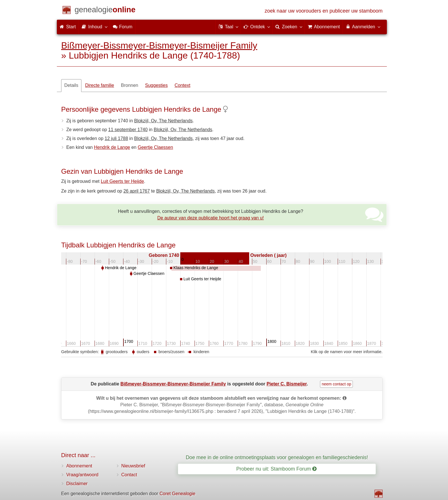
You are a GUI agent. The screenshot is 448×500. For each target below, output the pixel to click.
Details (71, 85)
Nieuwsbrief (133, 466)
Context (182, 85)
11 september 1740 (128, 130)
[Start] (105, 11)
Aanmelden (363, 27)
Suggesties (156, 85)
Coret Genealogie (177, 494)
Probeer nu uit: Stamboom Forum (276, 469)
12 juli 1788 (116, 138)
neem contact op (337, 384)
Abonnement (79, 466)
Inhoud (94, 27)
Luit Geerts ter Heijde (122, 181)
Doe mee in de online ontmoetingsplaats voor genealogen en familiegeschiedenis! (277, 457)
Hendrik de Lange (112, 147)
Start (68, 27)
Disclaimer (77, 484)
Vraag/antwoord (82, 475)
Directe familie (100, 85)
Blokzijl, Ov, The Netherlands (163, 121)
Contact (129, 475)
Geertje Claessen (155, 147)
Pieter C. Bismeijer (287, 384)
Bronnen (130, 85)
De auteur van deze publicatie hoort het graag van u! (211, 218)
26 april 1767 (137, 191)
